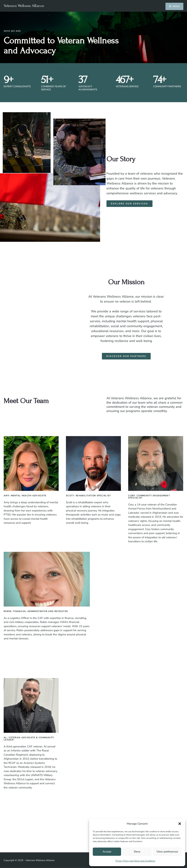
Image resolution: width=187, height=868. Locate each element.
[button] (180, 824)
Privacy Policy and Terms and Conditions (135, 861)
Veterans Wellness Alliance (24, 6)
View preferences (167, 852)
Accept (107, 852)
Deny (137, 852)
